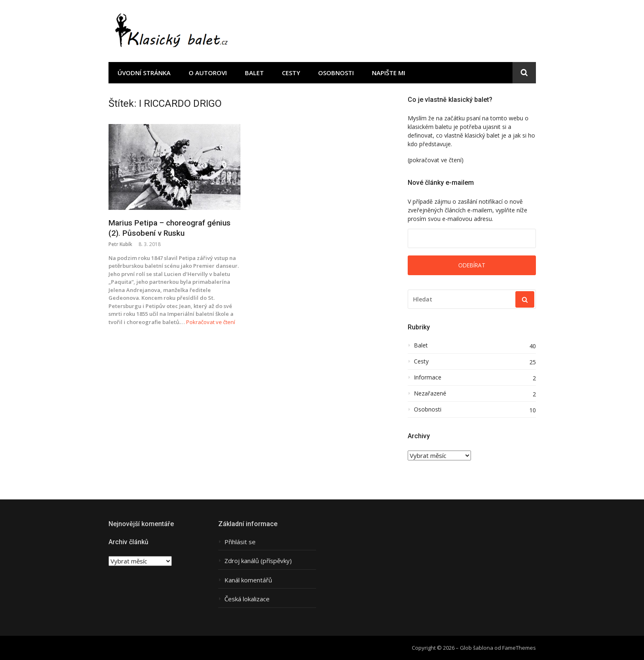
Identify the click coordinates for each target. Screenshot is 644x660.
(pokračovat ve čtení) (436, 160)
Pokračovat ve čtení (211, 322)
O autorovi (208, 73)
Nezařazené (430, 393)
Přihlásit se (240, 542)
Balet (254, 73)
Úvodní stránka (144, 73)
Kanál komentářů (248, 580)
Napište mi (389, 73)
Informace (428, 377)
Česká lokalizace (247, 599)
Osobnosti (336, 73)
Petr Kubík (120, 244)
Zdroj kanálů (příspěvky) (258, 561)
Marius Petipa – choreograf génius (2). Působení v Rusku (170, 228)
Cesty (291, 73)
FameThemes (519, 648)
